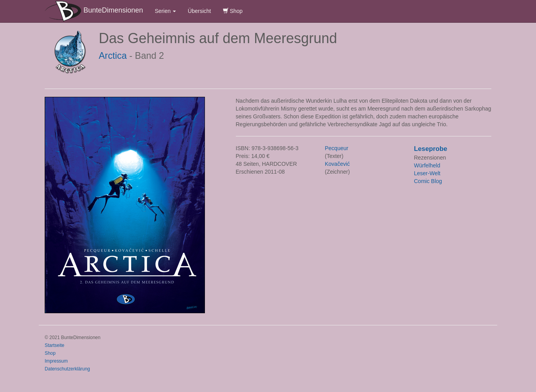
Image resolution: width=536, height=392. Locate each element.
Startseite (54, 345)
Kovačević (337, 164)
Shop (233, 11)
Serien (165, 11)
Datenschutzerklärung (67, 369)
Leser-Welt (427, 173)
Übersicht (199, 11)
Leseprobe (431, 149)
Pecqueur (337, 148)
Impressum (56, 361)
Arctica (113, 56)
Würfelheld (427, 165)
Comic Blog (428, 181)
